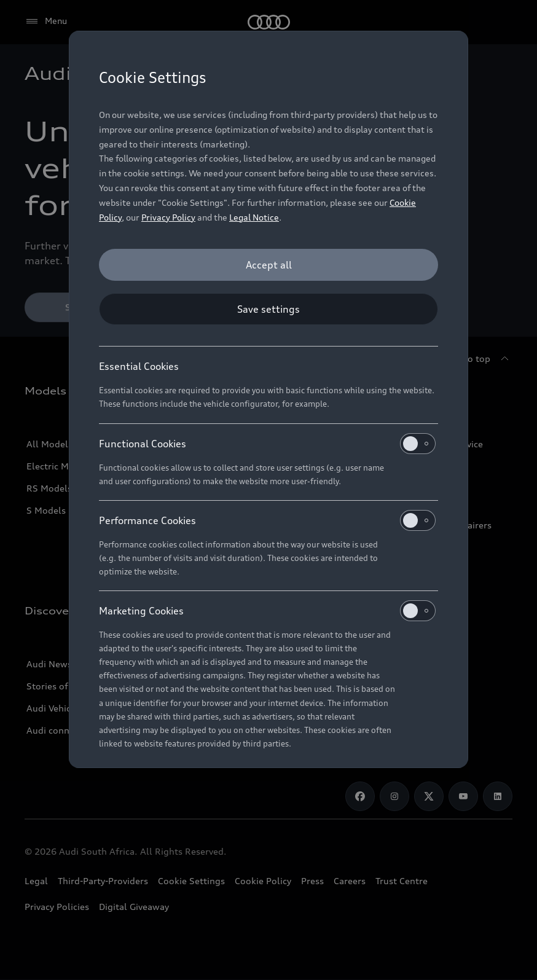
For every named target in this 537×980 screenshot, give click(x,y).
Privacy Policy (168, 217)
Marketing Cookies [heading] (267, 611)
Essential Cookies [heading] (139, 366)
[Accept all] (268, 265)
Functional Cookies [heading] (267, 444)
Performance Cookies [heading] (267, 520)
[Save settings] (268, 309)
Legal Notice (254, 217)
